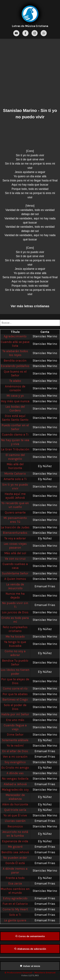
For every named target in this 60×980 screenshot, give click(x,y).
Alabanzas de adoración (30, 949)
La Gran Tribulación (15, 449)
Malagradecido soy (15, 790)
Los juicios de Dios (15, 612)
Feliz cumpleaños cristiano (15, 629)
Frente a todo (15, 878)
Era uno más (15, 720)
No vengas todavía (15, 779)
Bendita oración (15, 361)
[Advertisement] (30, 74)
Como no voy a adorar (15, 653)
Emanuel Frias (45, 586)
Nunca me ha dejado (15, 596)
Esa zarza (15, 883)
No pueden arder (15, 858)
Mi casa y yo (15, 396)
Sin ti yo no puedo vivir (15, 486)
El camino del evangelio (15, 457)
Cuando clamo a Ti (15, 435)
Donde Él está (15, 863)
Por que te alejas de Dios (15, 681)
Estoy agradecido (15, 898)
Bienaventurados (15, 533)
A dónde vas (15, 773)
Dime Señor (15, 735)
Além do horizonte (15, 804)
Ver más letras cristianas (30, 306)
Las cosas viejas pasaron (15, 546)
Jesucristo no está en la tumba (15, 834)
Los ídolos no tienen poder (15, 672)
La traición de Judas (15, 527)
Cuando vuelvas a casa (15, 566)
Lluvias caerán (15, 821)
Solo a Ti (15, 915)
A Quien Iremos (15, 579)
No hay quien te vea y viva (15, 442)
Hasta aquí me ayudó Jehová (15, 496)
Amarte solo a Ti (15, 479)
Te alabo (15, 381)
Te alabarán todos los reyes (15, 353)
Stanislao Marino (20, 110)
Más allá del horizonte (15, 466)
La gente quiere (15, 920)
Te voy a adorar (15, 538)
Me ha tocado (15, 637)
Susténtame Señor (15, 573)
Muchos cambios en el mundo (15, 891)
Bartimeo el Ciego (15, 699)
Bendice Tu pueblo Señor (15, 663)
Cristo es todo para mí (15, 620)
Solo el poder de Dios (15, 707)
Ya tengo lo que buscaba (15, 644)
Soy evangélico (15, 762)
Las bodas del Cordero (15, 409)
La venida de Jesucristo (15, 586)
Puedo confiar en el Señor (15, 427)
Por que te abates (15, 694)
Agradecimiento (15, 336)
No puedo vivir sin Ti (15, 605)
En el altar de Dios (15, 751)
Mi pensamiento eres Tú (15, 520)
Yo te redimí (15, 746)
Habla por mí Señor (15, 714)
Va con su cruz (15, 559)
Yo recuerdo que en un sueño (15, 505)
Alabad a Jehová (15, 784)
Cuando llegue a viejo (15, 727)
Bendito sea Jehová (15, 852)
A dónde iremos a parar (15, 871)
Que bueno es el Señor (15, 373)
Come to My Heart (15, 909)
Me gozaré (15, 847)
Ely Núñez (45, 466)
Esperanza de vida (15, 841)
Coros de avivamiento (30, 936)
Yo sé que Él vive (15, 815)
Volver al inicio (30, 966)
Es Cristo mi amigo (15, 768)
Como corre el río (15, 688)
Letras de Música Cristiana (30, 26)
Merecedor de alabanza (15, 797)
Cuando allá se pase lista (15, 344)
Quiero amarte (15, 512)
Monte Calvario (15, 474)
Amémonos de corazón (15, 388)
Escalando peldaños (15, 366)
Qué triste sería (15, 810)
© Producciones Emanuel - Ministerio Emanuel (30, 973)
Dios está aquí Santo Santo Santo (15, 418)
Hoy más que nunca (15, 401)
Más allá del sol (15, 553)
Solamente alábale (15, 740)
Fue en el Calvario (15, 904)
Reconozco (15, 826)
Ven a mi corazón (15, 757)
